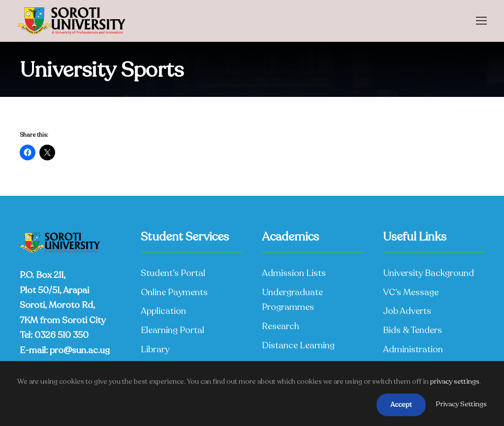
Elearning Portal (173, 330)
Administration (413, 349)
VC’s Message (411, 292)
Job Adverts (407, 311)
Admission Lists (294, 273)
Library (155, 349)
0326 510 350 (62, 335)
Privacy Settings (461, 404)
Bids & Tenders (412, 330)
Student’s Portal (173, 273)
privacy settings (455, 381)
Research (281, 326)
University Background (428, 273)
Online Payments (174, 292)
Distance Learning (298, 345)
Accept (401, 405)
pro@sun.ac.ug (80, 350)
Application (163, 311)
